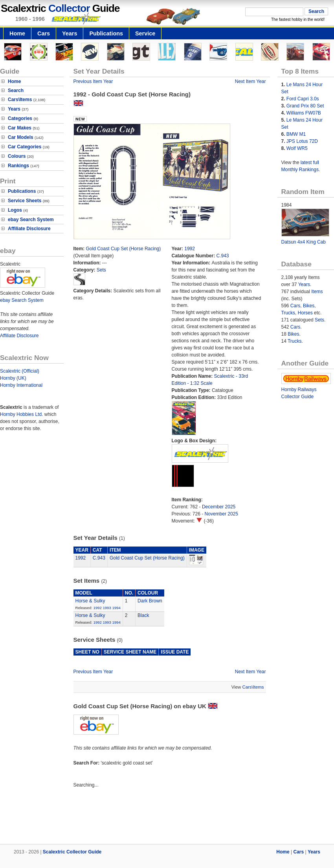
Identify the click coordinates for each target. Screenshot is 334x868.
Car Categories (25, 147)
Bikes (309, 306)
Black (143, 615)
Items (317, 292)
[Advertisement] (167, 817)
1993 (107, 608)
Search (16, 90)
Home (17, 33)
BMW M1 (296, 134)
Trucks (288, 313)
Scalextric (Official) (20, 371)
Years (70, 33)
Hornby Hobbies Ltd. (21, 414)
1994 (116, 608)
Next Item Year (250, 81)
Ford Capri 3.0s (303, 99)
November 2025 (221, 514)
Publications (106, 33)
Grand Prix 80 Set (305, 106)
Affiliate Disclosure (29, 229)
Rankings (18, 166)
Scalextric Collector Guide (72, 852)
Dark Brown (150, 601)
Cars (44, 33)
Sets (101, 270)
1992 (190, 249)
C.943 (223, 256)
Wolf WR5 (297, 148)
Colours (17, 156)
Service (145, 33)
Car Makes (20, 128)
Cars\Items (20, 100)
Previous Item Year (93, 81)
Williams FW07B (304, 113)
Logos (15, 210)
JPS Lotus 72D (302, 141)
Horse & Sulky (90, 601)
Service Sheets (25, 201)
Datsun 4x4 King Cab (304, 242)
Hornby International (21, 385)
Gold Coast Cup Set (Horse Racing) (124, 249)
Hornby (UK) (13, 378)
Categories (20, 118)
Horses (305, 313)
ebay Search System (31, 220)
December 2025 (219, 507)
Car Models (21, 137)
